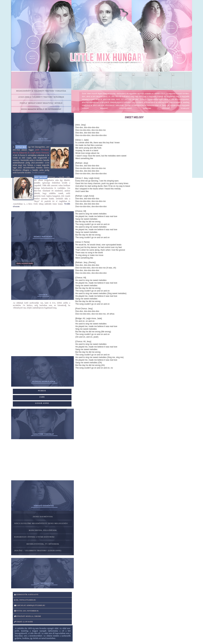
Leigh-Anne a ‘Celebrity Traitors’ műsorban (41, 97)
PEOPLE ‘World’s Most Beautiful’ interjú (41, 103)
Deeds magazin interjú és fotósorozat (41, 109)
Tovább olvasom (38, 173)
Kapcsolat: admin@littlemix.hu (30, 605)
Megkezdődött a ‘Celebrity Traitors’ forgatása (41, 91)
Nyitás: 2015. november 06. (27, 611)
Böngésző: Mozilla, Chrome (28, 616)
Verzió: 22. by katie (24, 622)
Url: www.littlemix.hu (25, 600)
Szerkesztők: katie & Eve (26, 595)
